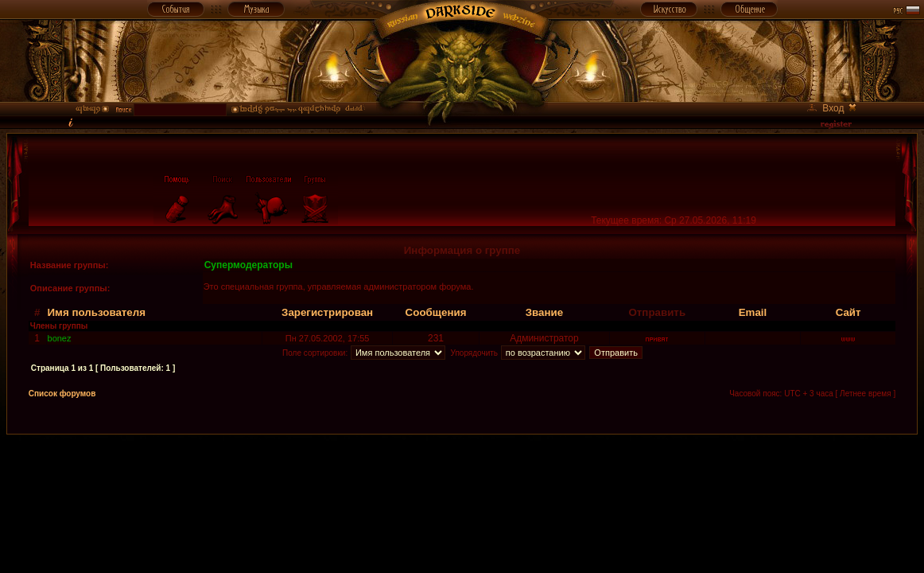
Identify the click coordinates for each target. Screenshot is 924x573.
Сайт (848, 312)
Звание (544, 312)
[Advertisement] (462, 470)
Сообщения (436, 312)
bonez (60, 338)
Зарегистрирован (327, 312)
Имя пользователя (97, 312)
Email (753, 312)
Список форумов (62, 394)
